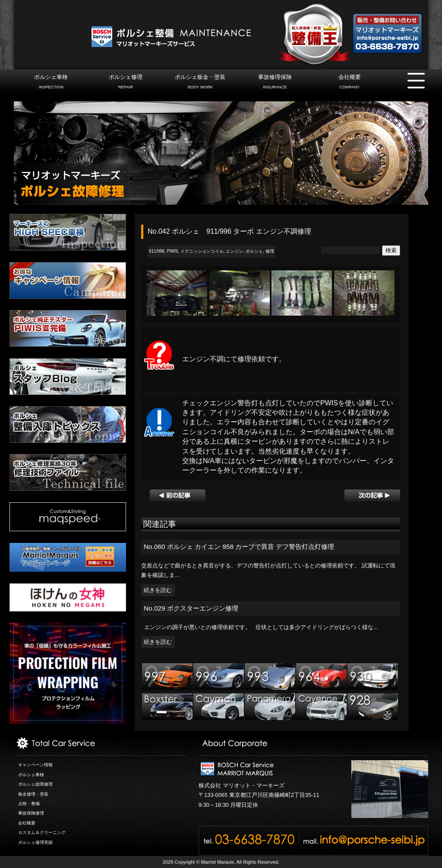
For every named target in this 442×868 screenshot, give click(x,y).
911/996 (157, 251)
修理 (270, 251)
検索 (391, 250)
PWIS (173, 251)
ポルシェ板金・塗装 (200, 83)
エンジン (234, 251)
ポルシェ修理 (126, 83)
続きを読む (158, 591)
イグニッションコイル (202, 251)
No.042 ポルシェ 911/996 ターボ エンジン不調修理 (229, 231)
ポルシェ (254, 251)
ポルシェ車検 (51, 83)
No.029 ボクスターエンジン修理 (191, 608)
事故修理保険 (275, 83)
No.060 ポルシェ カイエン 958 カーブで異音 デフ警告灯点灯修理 (239, 547)
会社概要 (349, 83)
